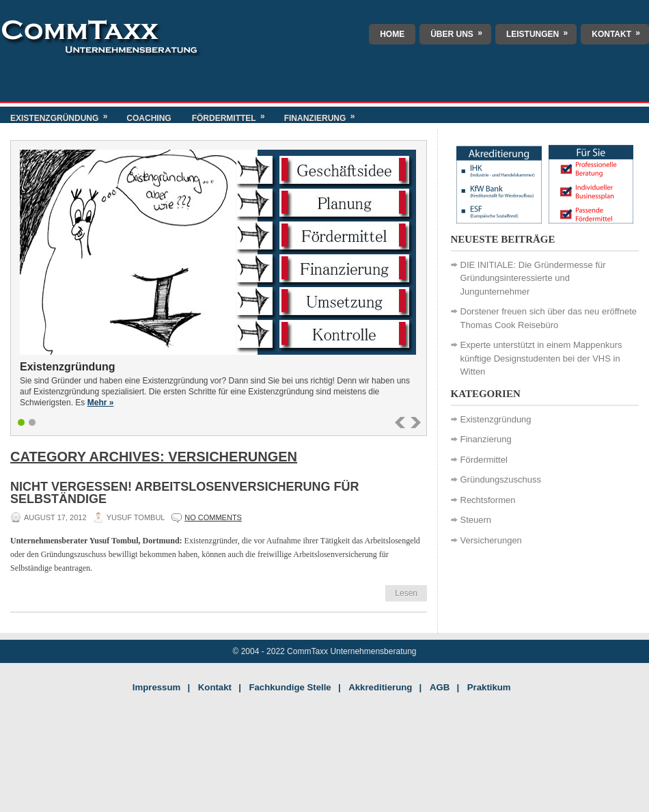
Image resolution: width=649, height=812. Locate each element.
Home (392, 34)
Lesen (406, 593)
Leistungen (541, 31)
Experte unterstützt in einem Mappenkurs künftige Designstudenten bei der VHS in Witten (541, 358)
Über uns (461, 31)
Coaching (149, 118)
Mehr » (101, 403)
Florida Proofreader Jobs (337, 789)
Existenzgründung (63, 115)
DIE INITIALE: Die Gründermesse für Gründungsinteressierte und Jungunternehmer (533, 278)
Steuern (476, 520)
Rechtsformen (488, 500)
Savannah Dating (507, 789)
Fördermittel (233, 115)
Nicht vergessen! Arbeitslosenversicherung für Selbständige (184, 493)
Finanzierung (324, 115)
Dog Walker (227, 789)
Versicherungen (491, 540)
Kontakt (620, 31)
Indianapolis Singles (422, 789)
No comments (213, 517)
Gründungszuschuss (501, 479)
